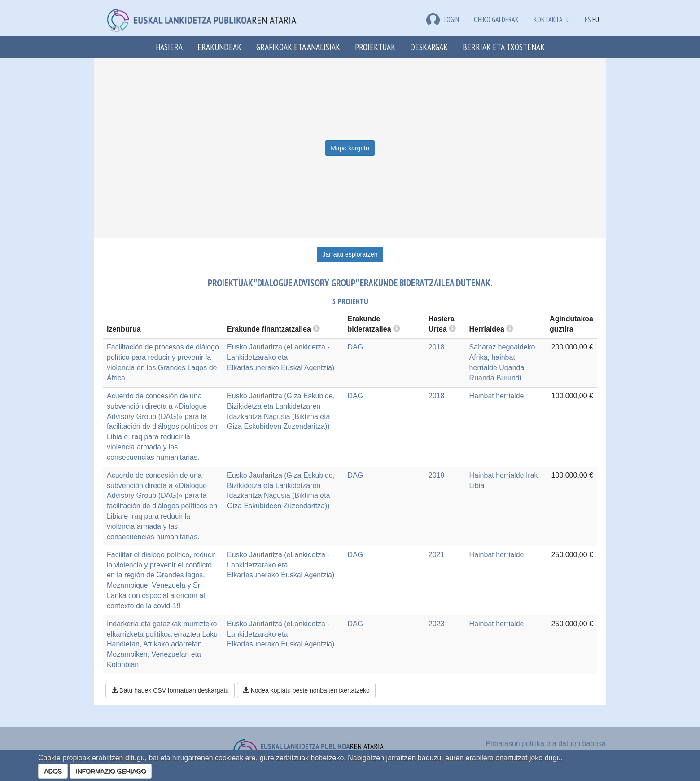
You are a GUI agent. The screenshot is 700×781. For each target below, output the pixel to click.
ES (588, 19)
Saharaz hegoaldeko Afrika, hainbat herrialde (502, 357)
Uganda (512, 368)
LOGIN (443, 19)
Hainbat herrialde (497, 396)
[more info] (452, 329)
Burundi (509, 378)
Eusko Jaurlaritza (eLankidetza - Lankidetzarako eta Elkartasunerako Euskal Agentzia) (281, 357)
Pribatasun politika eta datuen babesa (546, 744)
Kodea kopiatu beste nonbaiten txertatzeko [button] (306, 690)
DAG (356, 347)
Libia (477, 486)
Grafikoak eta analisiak (298, 47)
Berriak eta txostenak (504, 47)
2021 (437, 555)
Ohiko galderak (496, 19)
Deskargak (429, 47)
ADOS (53, 771)
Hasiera (169, 47)
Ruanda (482, 378)
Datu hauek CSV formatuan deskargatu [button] (170, 690)
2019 (437, 475)
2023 (437, 624)
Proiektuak (375, 47)
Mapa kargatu (350, 148)
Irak (532, 475)
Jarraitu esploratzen (350, 254)
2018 (437, 347)
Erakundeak (219, 47)
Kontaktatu (552, 19)
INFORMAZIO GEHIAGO (111, 771)
